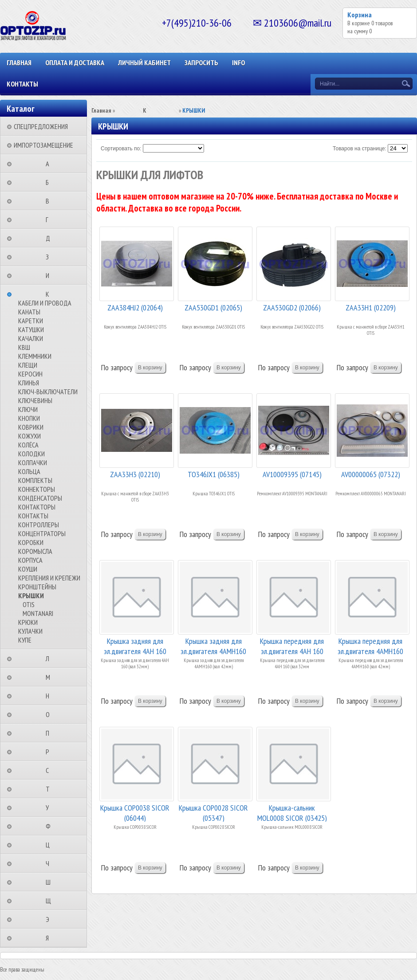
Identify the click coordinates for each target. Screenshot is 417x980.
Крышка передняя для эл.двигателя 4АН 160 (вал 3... (292, 645)
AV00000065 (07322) (371, 474)
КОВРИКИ (31, 427)
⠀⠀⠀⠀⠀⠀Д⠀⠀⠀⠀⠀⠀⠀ (51, 238)
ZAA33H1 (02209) (371, 308)
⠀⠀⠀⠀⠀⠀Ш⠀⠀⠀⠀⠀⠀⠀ (51, 882)
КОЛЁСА (28, 445)
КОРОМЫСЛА (35, 551)
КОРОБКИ (31, 542)
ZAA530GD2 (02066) (292, 308)
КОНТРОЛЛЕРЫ (39, 525)
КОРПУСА (30, 560)
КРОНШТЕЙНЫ (37, 587)
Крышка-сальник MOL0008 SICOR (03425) (292, 812)
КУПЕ (25, 640)
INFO (238, 63)
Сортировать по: (121, 149)
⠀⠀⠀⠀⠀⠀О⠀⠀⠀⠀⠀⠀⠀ (50, 714)
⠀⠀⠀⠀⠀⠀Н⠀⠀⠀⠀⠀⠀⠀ (50, 696)
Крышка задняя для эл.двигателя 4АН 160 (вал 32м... (135, 645)
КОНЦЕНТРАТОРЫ (42, 533)
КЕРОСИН (30, 374)
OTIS (29, 604)
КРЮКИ (28, 622)
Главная (19, 63)
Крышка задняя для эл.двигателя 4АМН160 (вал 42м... (213, 645)
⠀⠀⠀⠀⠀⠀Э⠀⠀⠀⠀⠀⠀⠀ (50, 919)
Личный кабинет (144, 63)
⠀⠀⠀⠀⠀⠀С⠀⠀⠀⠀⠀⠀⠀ (50, 770)
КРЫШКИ (31, 596)
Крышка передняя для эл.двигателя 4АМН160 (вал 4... (370, 645)
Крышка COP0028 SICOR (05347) (213, 812)
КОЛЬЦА (29, 471)
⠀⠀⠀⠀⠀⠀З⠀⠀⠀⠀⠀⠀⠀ (50, 257)
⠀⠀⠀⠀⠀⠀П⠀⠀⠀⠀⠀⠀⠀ (50, 733)
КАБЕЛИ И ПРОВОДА (45, 303)
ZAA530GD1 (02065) (213, 308)
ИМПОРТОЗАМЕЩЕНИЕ (43, 145)
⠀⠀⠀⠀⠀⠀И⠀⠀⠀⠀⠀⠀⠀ (50, 275)
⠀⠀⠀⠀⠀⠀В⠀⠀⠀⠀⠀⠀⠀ (50, 201)
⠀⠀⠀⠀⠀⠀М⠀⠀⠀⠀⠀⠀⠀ (51, 677)
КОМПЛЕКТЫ (35, 480)
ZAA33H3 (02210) (135, 474)
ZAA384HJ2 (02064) (135, 308)
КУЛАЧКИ (30, 631)
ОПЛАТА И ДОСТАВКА (75, 63)
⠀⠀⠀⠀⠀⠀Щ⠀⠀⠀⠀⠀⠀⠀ (51, 901)
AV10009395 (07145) (292, 474)
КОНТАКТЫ (22, 84)
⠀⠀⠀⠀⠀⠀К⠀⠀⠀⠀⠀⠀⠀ (50, 294)
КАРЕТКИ (31, 321)
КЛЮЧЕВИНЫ (35, 400)
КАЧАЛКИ (31, 338)
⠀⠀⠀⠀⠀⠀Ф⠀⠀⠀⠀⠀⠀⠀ (51, 826)
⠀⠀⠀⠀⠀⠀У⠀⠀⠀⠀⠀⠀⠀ (50, 808)
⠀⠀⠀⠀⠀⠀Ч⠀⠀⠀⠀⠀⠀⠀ (50, 863)
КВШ (24, 347)
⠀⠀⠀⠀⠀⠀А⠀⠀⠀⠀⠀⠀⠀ (50, 164)
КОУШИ (28, 569)
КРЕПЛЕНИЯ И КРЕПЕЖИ (49, 578)
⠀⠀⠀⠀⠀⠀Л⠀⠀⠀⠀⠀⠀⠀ (50, 659)
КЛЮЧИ (28, 409)
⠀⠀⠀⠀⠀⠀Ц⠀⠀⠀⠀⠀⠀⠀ (50, 845)
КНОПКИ (29, 418)
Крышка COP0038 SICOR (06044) (135, 812)
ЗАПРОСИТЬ (201, 63)
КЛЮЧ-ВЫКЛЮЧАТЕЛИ (48, 392)
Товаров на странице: (360, 149)
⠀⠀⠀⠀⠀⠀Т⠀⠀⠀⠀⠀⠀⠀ (50, 789)
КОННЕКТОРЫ (37, 489)
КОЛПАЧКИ (33, 463)
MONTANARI (38, 613)
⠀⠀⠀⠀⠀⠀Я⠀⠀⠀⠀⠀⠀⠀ (50, 938)
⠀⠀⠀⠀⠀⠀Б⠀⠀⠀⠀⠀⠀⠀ (50, 182)
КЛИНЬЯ (29, 383)
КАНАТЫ (29, 312)
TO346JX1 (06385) (214, 474)
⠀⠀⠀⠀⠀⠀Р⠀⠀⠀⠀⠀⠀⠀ (50, 752)
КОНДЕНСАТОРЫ (40, 498)
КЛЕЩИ (28, 365)
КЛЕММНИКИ (35, 356)
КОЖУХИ (30, 436)
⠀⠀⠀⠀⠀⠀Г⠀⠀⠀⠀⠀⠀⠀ (50, 220)
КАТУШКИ (31, 329)
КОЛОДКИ (31, 454)
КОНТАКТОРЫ (37, 507)
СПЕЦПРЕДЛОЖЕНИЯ (41, 126)
